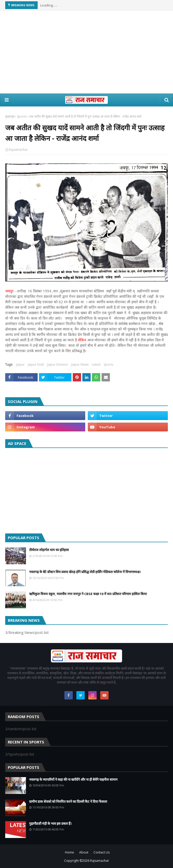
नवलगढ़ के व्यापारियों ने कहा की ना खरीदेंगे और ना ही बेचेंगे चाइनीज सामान (73, 779)
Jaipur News (80, 364)
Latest (96, 364)
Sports (22, 116)
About (84, 852)
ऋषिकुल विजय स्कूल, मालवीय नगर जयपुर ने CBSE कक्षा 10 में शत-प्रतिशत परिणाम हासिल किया (88, 594)
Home (69, 852)
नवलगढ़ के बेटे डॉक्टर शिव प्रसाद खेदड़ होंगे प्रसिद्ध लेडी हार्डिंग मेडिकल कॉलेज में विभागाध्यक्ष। (85, 572)
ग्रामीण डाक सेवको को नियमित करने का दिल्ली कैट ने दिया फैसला (68, 801)
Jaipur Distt (36, 364)
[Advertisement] (86, 52)
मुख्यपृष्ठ (10, 116)
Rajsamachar (18, 150)
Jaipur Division (58, 364)
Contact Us (102, 852)
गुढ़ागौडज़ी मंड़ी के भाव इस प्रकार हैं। (50, 823)
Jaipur (20, 364)
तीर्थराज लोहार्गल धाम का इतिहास (49, 550)
